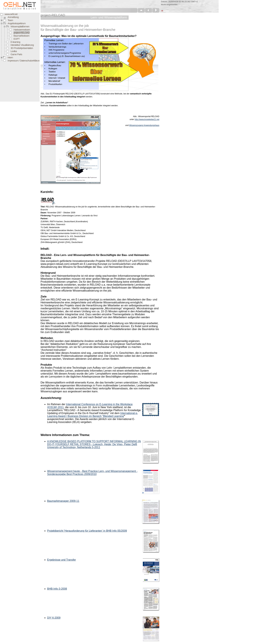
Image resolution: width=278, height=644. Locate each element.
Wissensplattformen (20, 26)
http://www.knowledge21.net (147, 119)
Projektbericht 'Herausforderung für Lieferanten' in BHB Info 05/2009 (87, 531)
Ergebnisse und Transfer (62, 560)
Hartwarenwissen (22, 30)
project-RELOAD (22, 33)
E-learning (15, 42)
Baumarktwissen (21, 36)
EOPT (17, 39)
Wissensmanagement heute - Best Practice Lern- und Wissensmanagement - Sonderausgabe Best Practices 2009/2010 (92, 473)
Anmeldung (13, 17)
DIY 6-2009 (54, 618)
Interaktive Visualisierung (22, 45)
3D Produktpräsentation (22, 48)
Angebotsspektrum (17, 23)
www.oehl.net (11, 14)
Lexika (14, 51)
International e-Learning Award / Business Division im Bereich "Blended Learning (93, 415)
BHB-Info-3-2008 (57, 589)
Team (10, 20)
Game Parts (16, 54)
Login (165, 11)
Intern (10, 57)
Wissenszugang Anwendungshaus (144, 125)
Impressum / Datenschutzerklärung (24, 61)
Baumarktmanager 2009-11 (63, 501)
